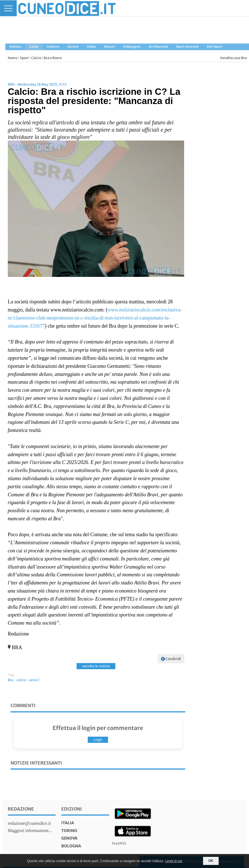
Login (98, 740)
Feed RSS (119, 843)
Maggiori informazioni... (30, 830)
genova (69, 838)
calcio (21, 680)
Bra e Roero (53, 58)
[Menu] (8, 8)
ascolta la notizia (96, 666)
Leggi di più (174, 861)
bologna (71, 846)
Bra (11, 680)
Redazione (21, 809)
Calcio (36, 58)
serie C (34, 680)
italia (68, 823)
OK (211, 861)
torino (69, 831)
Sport (24, 58)
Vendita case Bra (233, 58)
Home (13, 58)
